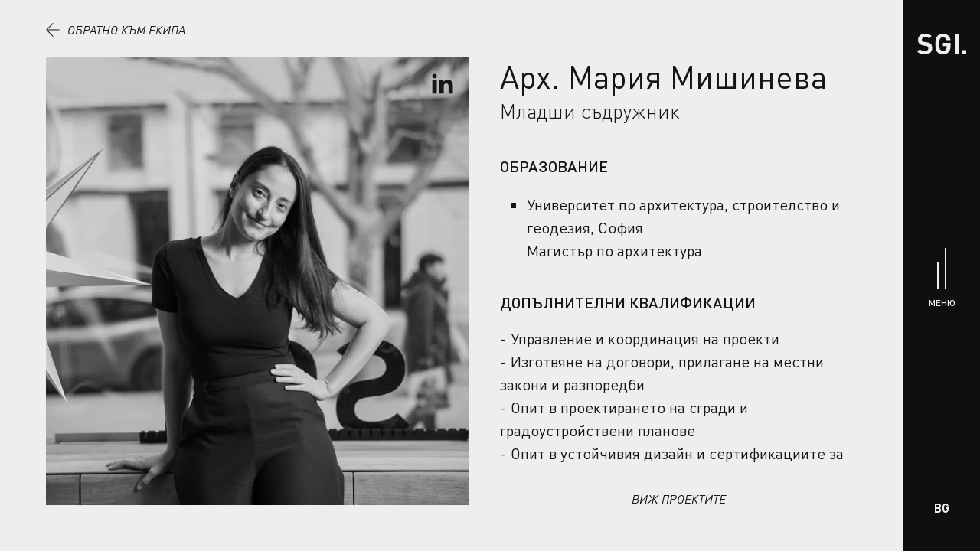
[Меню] (942, 276)
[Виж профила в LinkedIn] (443, 84)
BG (942, 508)
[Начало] (942, 44)
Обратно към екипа (116, 30)
